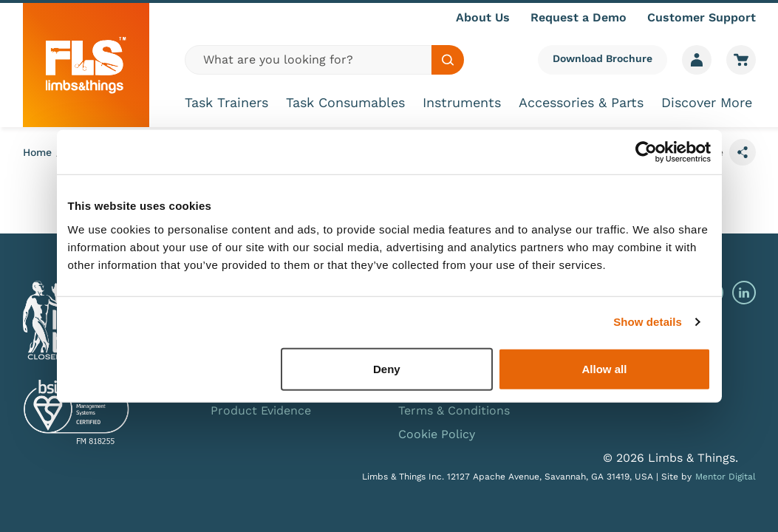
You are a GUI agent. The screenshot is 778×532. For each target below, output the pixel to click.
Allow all (605, 368)
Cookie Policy (437, 434)
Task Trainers (226, 102)
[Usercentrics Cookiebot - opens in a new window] (646, 152)
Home (37, 152)
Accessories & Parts (581, 102)
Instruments (462, 102)
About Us (483, 17)
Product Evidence (261, 410)
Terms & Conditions (454, 410)
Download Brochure (603, 58)
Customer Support (702, 17)
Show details (648, 322)
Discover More (707, 102)
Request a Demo (579, 17)
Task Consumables (345, 102)
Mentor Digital (726, 477)
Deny (387, 368)
